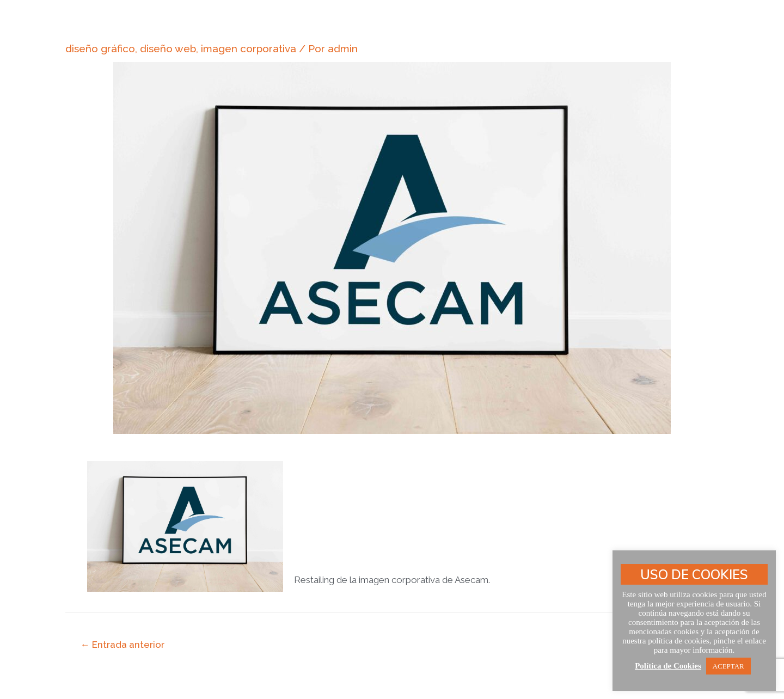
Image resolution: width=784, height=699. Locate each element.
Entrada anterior (122, 645)
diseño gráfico (100, 48)
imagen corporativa (249, 48)
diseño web (168, 48)
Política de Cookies (668, 666)
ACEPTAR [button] (728, 666)
